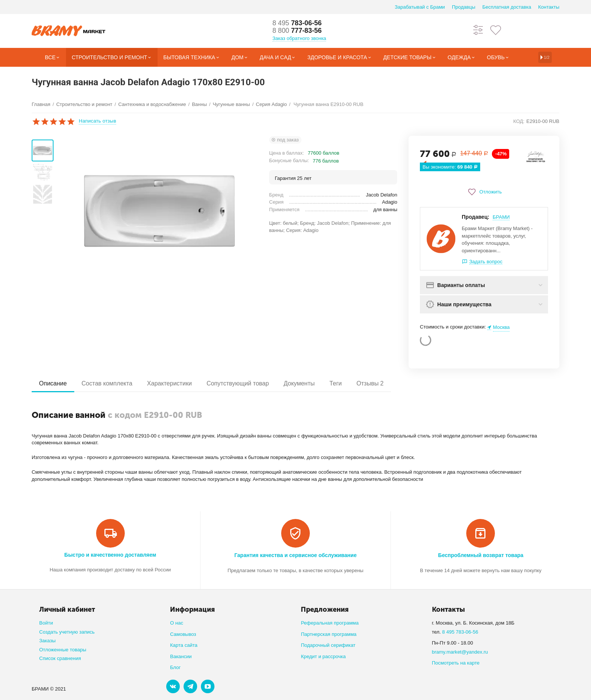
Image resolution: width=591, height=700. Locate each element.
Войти (46, 623)
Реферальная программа (330, 623)
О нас (177, 623)
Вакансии (181, 656)
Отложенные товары (63, 650)
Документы (301, 383)
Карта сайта (184, 645)
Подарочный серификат (328, 645)
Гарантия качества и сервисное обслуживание (295, 555)
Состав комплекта (108, 383)
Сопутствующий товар (239, 383)
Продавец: (475, 217)
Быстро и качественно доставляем (110, 555)
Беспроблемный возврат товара (481, 555)
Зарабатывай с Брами (420, 7)
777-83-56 (297, 31)
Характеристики (170, 383)
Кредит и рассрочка (323, 656)
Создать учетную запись (67, 632)
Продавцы (464, 7)
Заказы (47, 641)
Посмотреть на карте (456, 663)
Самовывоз (183, 634)
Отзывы (372, 383)
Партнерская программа (328, 634)
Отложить (484, 192)
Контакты (549, 7)
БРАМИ (501, 217)
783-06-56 (297, 23)
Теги (338, 383)
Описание (53, 383)
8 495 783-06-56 (460, 632)
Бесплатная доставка (507, 7)
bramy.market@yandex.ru (460, 652)
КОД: (519, 121)
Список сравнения (60, 658)
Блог (175, 667)
